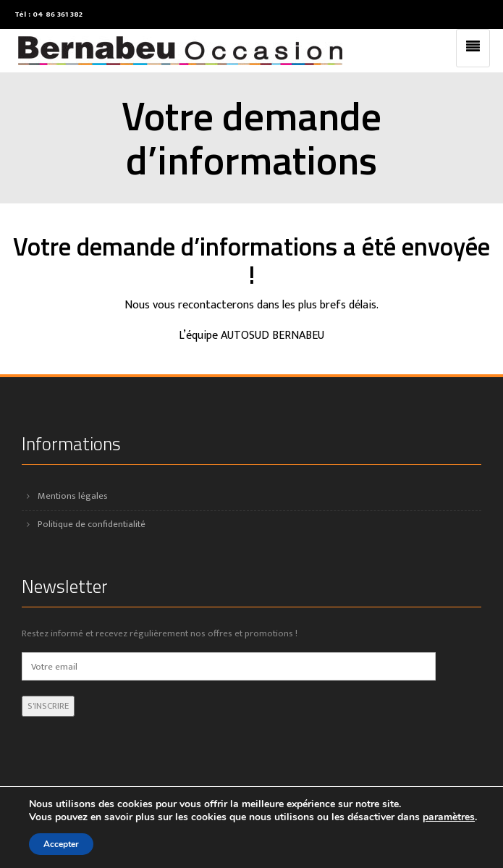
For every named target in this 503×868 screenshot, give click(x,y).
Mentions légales (73, 496)
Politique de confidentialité (92, 524)
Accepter (61, 844)
